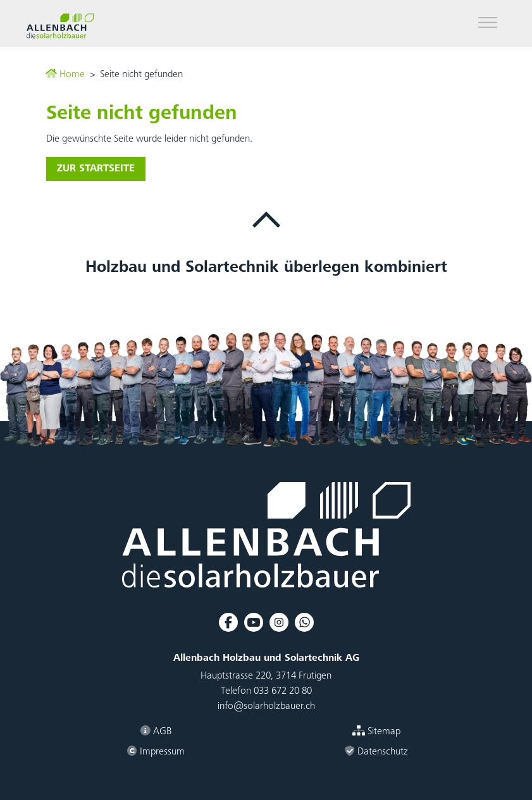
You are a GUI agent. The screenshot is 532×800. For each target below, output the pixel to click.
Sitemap (376, 731)
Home (65, 75)
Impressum (156, 751)
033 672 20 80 (283, 691)
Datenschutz (376, 751)
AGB (156, 731)
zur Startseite (96, 169)
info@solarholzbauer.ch (266, 706)
